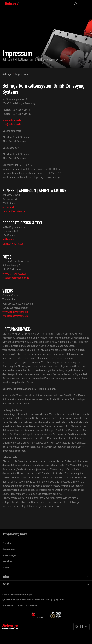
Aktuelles (7, 561)
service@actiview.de (14, 211)
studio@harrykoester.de (16, 278)
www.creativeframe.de (15, 312)
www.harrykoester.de (14, 274)
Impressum (22, 74)
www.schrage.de (12, 120)
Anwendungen (9, 555)
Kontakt (6, 567)
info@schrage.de (12, 124)
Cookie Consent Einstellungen (17, 595)
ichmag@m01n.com (13, 244)
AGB (20, 605)
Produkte (7, 543)
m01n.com (8, 240)
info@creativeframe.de (15, 316)
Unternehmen (9, 549)
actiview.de (9, 207)
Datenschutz (8, 605)
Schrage (7, 74)
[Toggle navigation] (77, 4)
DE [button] (81, 627)
